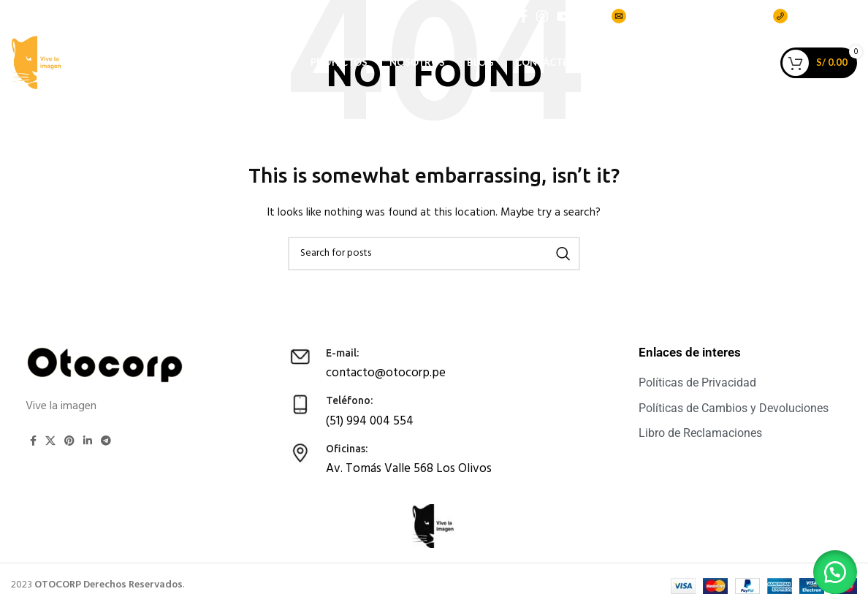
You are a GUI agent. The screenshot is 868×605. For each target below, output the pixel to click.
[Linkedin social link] (88, 441)
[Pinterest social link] (69, 441)
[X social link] (50, 441)
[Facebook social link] (524, 20)
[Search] (434, 254)
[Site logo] (51, 84)
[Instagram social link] (542, 20)
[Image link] (106, 365)
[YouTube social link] (564, 20)
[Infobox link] (420, 363)
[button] (831, 568)
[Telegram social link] (106, 441)
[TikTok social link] (586, 20)
